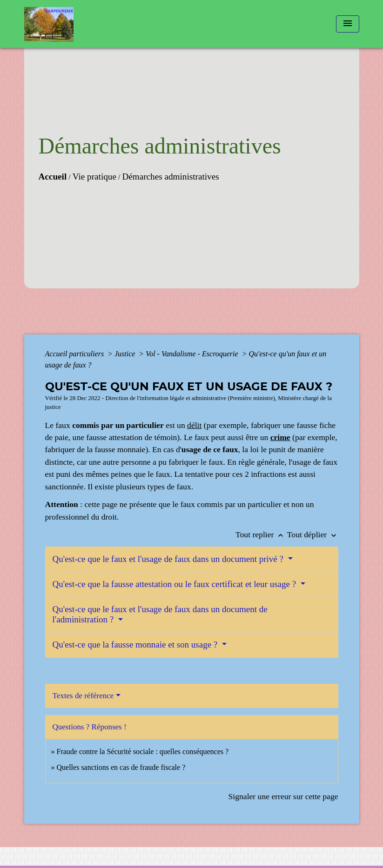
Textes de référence (83, 696)
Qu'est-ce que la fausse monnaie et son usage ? (136, 644)
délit (194, 425)
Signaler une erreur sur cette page (283, 796)
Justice (126, 354)
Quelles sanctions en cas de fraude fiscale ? (121, 767)
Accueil (53, 177)
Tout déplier (313, 534)
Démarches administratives (170, 177)
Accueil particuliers (76, 354)
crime (280, 437)
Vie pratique (94, 177)
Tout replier (261, 534)
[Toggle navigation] (348, 24)
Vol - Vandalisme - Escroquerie (193, 354)
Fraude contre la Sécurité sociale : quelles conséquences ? (143, 751)
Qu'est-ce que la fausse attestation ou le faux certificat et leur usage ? (175, 584)
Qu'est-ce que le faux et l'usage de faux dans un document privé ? (169, 559)
